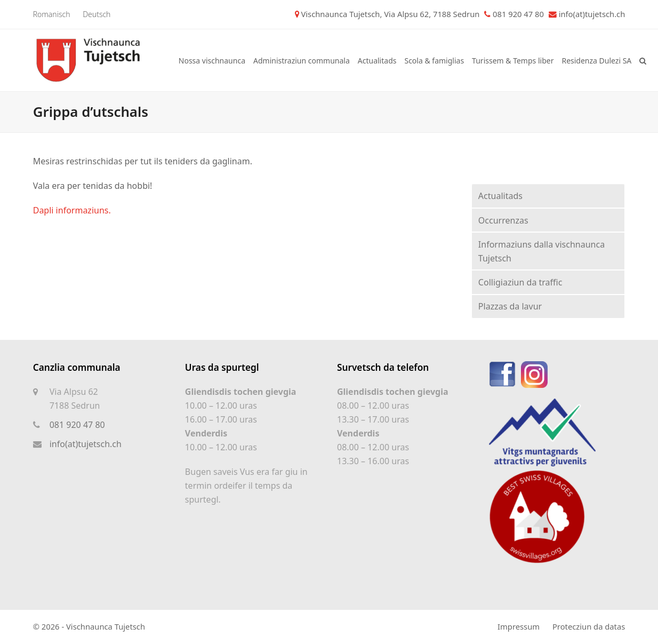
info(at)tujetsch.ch (592, 14)
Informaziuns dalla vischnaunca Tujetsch (541, 251)
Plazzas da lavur (510, 306)
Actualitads (500, 196)
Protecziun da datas (589, 626)
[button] (643, 60)
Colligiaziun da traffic (520, 282)
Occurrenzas (503, 220)
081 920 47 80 (77, 425)
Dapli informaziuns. (72, 210)
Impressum (519, 626)
